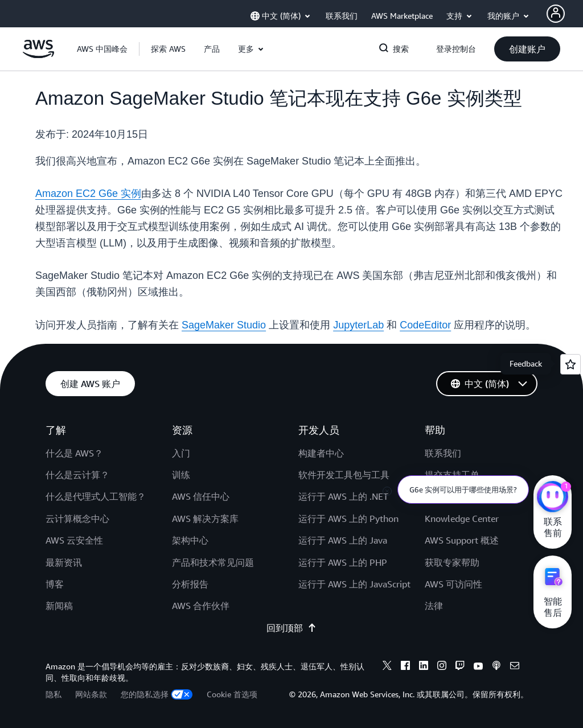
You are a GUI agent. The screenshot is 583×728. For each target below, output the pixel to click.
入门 (181, 453)
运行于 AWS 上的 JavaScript (354, 584)
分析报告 (190, 584)
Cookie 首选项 (232, 694)
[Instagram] (442, 667)
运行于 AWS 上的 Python (348, 519)
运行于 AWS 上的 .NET (343, 496)
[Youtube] (478, 667)
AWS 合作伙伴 (201, 606)
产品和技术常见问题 (213, 562)
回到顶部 (291, 628)
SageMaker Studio (224, 325)
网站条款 (91, 694)
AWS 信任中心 (201, 496)
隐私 (54, 694)
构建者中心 (321, 453)
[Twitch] (460, 667)
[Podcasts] (496, 667)
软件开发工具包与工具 (344, 475)
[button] (168, 49)
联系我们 (443, 453)
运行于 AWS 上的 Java (343, 540)
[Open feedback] (570, 364)
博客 (55, 584)
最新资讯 (64, 562)
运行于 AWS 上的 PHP (343, 562)
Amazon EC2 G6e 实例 (88, 194)
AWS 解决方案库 (205, 519)
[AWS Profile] (556, 14)
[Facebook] (405, 667)
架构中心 (190, 540)
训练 (181, 475)
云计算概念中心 (77, 519)
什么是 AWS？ (74, 453)
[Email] (515, 667)
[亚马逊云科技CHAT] (553, 498)
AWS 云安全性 (74, 540)
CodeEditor (425, 325)
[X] (387, 667)
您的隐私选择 (157, 694)
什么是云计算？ (77, 475)
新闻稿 (59, 606)
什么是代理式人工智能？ (96, 496)
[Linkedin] (424, 667)
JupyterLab (358, 325)
